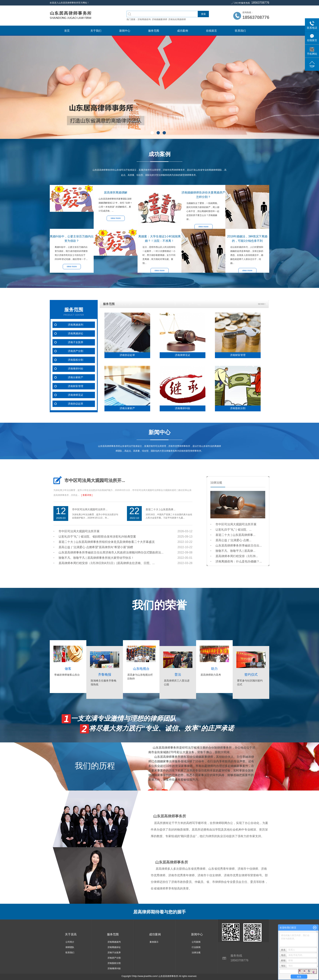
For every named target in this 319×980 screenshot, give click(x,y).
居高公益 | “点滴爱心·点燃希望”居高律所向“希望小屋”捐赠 (96, 547)
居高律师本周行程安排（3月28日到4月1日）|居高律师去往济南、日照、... (107, 563)
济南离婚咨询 (144, 19)
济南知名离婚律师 (177, 19)
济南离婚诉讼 (76, 334)
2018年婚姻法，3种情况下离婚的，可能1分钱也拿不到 (247, 239)
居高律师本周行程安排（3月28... (237, 556)
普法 (178, 675)
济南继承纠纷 (76, 369)
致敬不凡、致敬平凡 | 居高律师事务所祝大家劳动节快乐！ (96, 558)
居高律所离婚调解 (116, 193)
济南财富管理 (76, 386)
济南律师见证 (76, 395)
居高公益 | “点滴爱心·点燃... (233, 540)
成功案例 (183, 31)
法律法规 (196, 953)
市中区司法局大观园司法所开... (95, 480)
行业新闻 (196, 947)
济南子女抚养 (76, 342)
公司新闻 (196, 942)
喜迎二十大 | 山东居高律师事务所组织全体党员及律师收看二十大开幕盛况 (107, 542)
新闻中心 (125, 31)
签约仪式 (251, 675)
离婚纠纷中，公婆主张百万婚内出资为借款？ (72, 239)
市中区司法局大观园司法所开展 (79, 531)
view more (72, 266)
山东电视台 (141, 669)
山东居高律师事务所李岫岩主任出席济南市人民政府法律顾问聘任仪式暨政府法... (111, 552)
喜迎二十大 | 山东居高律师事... (235, 535)
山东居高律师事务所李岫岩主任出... (239, 546)
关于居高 (71, 934)
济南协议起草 (76, 404)
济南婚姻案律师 (159, 19)
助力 (214, 669)
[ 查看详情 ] (87, 495)
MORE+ (262, 304)
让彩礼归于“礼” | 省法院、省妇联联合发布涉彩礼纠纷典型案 (97, 537)
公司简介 (70, 942)
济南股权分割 (76, 360)
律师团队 (70, 947)
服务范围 (154, 31)
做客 (68, 669)
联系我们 (240, 31)
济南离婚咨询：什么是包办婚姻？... (239, 561)
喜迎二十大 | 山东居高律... (161, 509)
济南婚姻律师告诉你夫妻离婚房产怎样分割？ (203, 195)
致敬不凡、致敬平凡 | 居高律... (235, 551)
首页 (67, 31)
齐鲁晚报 (105, 675)
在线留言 (211, 31)
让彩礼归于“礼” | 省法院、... (233, 530)
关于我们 (96, 31)
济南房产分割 (76, 351)
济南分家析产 (76, 377)
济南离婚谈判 (76, 325)
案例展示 (154, 942)
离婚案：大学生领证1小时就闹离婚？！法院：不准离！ (160, 239)
